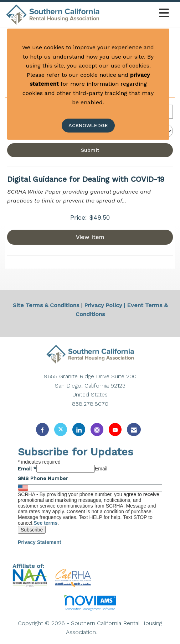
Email (27, 469)
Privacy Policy (103, 305)
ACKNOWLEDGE (88, 125)
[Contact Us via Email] (134, 430)
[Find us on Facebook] (42, 430)
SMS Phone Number (43, 478)
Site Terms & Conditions (46, 305)
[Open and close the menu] (137, 13)
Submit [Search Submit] (90, 150)
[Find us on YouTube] (115, 430)
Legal (107, 632)
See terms (45, 523)
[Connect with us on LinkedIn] (79, 430)
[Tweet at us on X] (61, 430)
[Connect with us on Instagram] (97, 430)
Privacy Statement (39, 542)
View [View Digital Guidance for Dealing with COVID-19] (90, 237)
